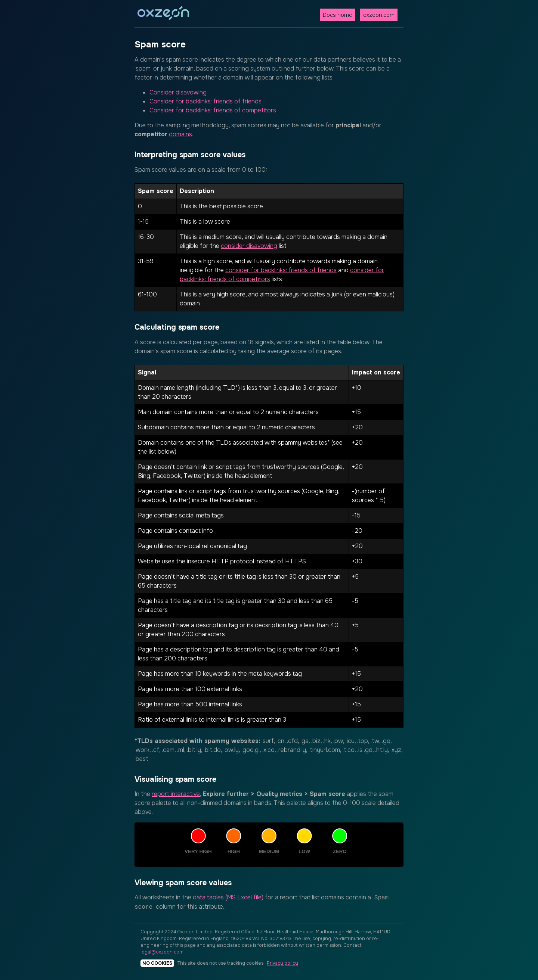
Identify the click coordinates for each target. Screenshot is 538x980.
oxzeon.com (379, 15)
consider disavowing (249, 246)
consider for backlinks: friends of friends (281, 270)
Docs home (338, 15)
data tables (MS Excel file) (228, 897)
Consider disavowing (178, 92)
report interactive (176, 794)
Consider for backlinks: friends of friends (205, 101)
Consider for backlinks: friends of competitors (213, 110)
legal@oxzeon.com (162, 952)
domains (180, 134)
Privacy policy (282, 963)
